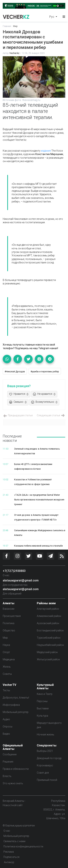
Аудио (6, 719)
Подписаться (11, 857)
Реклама (9, 852)
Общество (9, 630)
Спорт (6, 652)
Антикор (9, 862)
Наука (6, 645)
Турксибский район (49, 638)
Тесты (6, 690)
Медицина (9, 659)
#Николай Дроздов (15, 371)
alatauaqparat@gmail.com (21, 580)
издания (46, 151)
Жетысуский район (48, 659)
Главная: (7, 26)
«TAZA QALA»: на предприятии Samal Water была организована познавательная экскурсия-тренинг (39, 500)
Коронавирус (45, 765)
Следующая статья (51, 415)
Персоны (42, 701)
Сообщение (10, 754)
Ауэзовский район (48, 623)
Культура (42, 716)
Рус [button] (52, 17)
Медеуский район (47, 652)
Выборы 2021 (45, 751)
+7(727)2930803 (14, 571)
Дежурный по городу (49, 758)
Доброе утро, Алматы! (16, 698)
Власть (7, 776)
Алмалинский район (49, 616)
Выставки (43, 708)
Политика (9, 623)
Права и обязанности (16, 769)
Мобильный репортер (16, 712)
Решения (8, 762)
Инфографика (11, 705)
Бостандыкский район (50, 630)
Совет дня (43, 773)
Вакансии (9, 609)
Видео (6, 734)
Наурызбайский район (50, 645)
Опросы (8, 727)
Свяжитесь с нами (14, 841)
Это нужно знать (13, 783)
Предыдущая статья (18, 415)
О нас (6, 575)
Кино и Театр (45, 694)
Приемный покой (47, 780)
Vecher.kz (14, 53)
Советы (7, 674)
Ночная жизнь (46, 734)
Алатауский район (48, 609)
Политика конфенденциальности (23, 846)
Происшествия (12, 616)
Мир (15, 26)
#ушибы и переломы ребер (45, 371)
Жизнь (7, 667)
